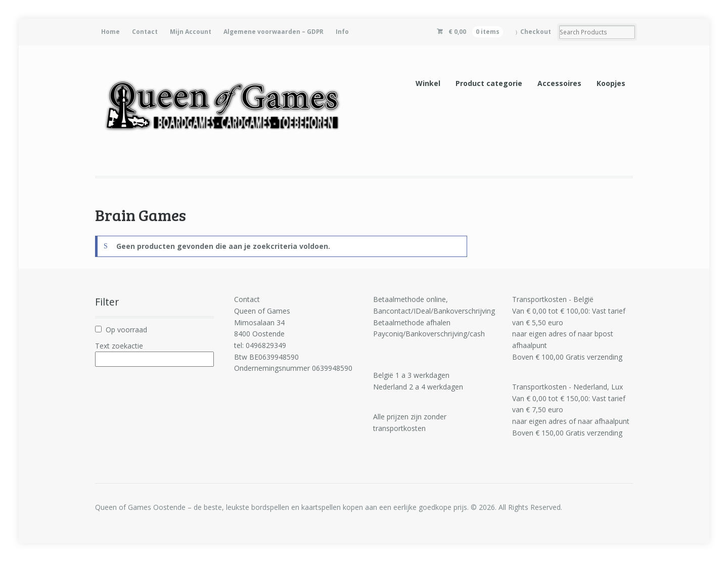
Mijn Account (191, 32)
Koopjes (611, 83)
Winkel (428, 83)
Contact (145, 32)
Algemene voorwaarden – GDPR (274, 32)
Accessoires (559, 83)
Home (110, 32)
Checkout (536, 32)
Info (342, 32)
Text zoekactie (119, 346)
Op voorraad (126, 330)
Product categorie (489, 83)
